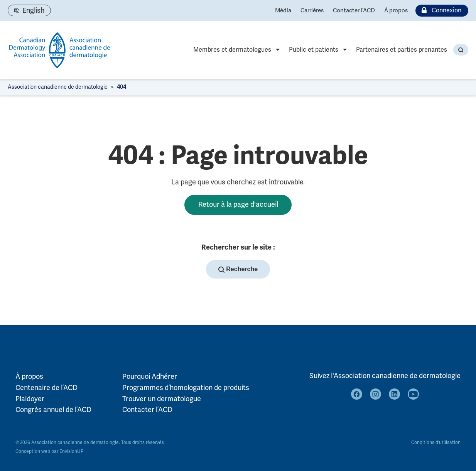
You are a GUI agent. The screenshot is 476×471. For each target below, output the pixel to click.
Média (283, 10)
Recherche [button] (238, 269)
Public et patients (314, 50)
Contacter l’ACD (354, 10)
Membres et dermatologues (232, 50)
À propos (396, 10)
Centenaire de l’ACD (46, 388)
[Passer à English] (29, 10)
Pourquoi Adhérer (150, 376)
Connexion (440, 11)
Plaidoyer (30, 399)
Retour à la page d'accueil (238, 204)
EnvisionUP (71, 452)
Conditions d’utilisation (436, 443)
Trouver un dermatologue (162, 399)
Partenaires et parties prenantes (402, 50)
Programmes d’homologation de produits (186, 388)
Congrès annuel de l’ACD (53, 410)
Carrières (312, 10)
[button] (461, 50)
